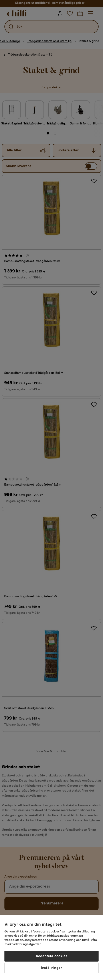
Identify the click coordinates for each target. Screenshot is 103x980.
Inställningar (51, 968)
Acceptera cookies (51, 956)
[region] (51, 948)
